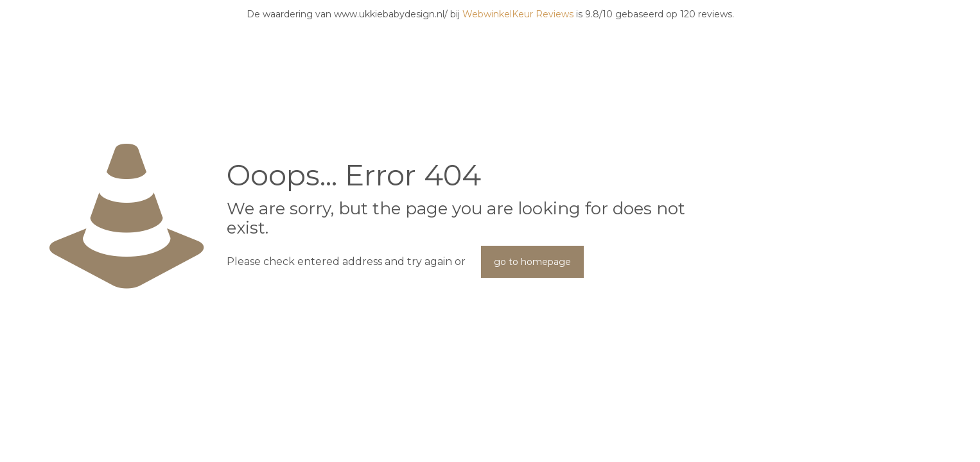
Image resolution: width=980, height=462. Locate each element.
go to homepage (532, 262)
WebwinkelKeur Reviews (518, 14)
